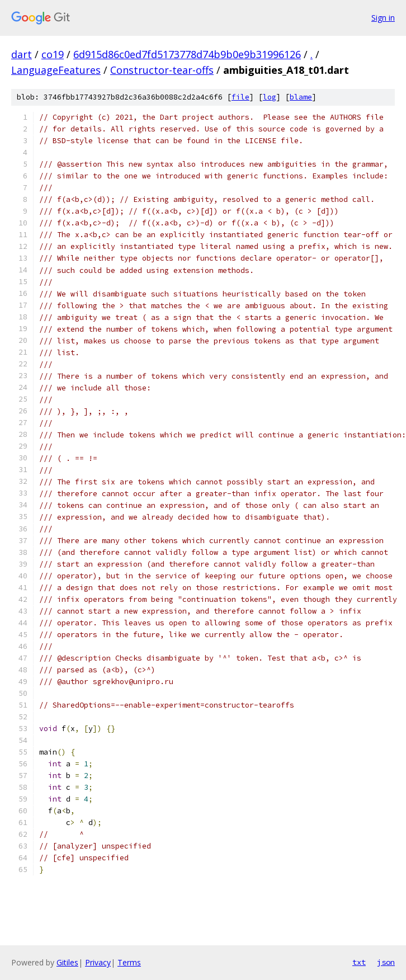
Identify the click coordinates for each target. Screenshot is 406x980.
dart (22, 54)
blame (301, 97)
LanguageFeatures (56, 70)
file (240, 97)
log (270, 97)
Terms (129, 962)
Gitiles (67, 962)
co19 (53, 54)
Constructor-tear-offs (162, 70)
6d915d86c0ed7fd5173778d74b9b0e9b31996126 (187, 54)
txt (359, 962)
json (386, 962)
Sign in (383, 18)
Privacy (98, 962)
